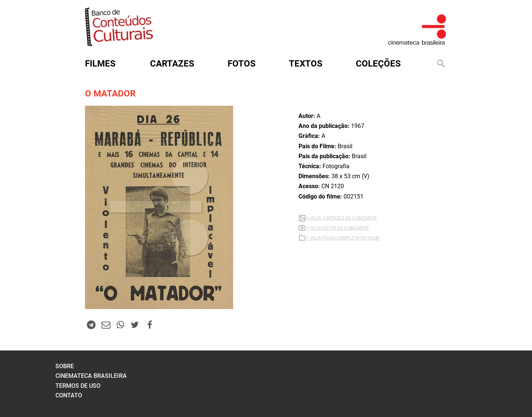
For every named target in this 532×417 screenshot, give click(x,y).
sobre (65, 366)
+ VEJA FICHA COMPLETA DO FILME (343, 238)
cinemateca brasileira (91, 376)
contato (69, 395)
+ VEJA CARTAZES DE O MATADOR (342, 218)
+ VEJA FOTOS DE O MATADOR (337, 228)
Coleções (378, 64)
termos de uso (78, 386)
